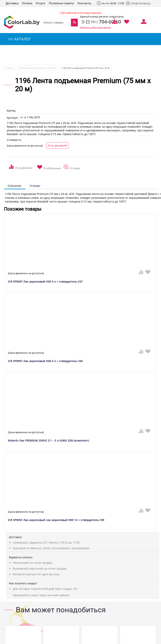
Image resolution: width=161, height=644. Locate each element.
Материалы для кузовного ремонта (38, 68)
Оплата (27, 3)
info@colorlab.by (138, 3)
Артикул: (13, 118)
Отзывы (35, 186)
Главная (10, 68)
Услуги (41, 3)
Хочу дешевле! (58, 145)
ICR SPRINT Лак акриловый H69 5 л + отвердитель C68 (45, 361)
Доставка (12, 3)
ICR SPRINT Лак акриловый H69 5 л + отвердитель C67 (45, 282)
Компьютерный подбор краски (36, 55)
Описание (14, 186)
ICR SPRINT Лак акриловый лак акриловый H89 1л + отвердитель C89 (56, 520)
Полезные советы (61, 3)
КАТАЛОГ (20, 39)
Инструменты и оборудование (92, 55)
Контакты (84, 3)
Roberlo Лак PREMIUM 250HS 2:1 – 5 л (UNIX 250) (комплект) (48, 441)
